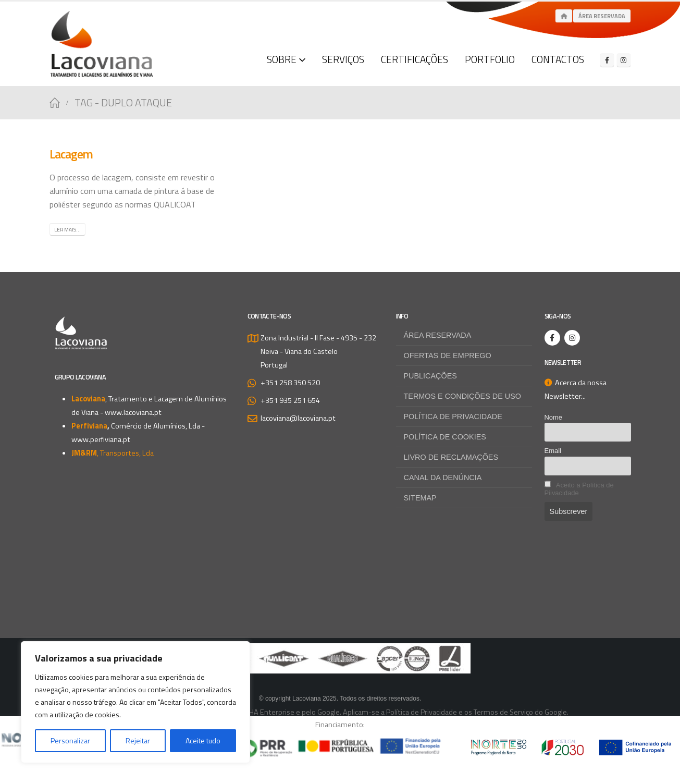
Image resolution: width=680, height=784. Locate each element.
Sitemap (420, 498)
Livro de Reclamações (451, 457)
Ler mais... (67, 230)
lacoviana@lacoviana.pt (298, 418)
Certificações (415, 59)
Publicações (430, 376)
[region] (135, 702)
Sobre (282, 59)
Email (553, 451)
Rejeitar (138, 740)
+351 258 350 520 (290, 383)
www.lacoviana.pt (133, 412)
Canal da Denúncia (443, 477)
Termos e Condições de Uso (462, 396)
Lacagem (71, 154)
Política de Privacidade (453, 416)
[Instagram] (624, 60)
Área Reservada (602, 16)
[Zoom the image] (340, 650)
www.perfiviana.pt (101, 439)
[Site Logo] (102, 44)
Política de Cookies (445, 437)
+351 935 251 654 (290, 400)
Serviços (343, 59)
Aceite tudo (203, 740)
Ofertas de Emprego (448, 356)
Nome (554, 417)
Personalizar (70, 740)
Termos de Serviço (503, 712)
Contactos (558, 59)
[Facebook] (607, 60)
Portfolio (490, 59)
